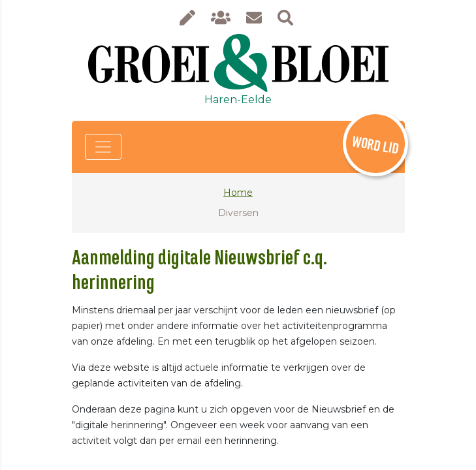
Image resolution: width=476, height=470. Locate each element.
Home (238, 193)
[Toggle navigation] (103, 147)
